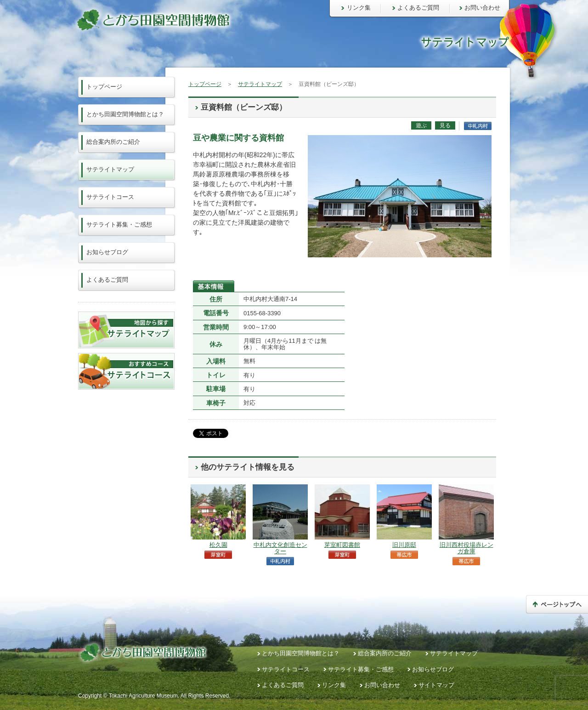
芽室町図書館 (342, 545)
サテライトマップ (260, 84)
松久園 (218, 545)
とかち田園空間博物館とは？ (125, 114)
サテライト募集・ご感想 (119, 224)
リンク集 (359, 8)
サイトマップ (436, 685)
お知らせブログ (107, 252)
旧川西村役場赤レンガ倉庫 (466, 548)
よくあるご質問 (418, 8)
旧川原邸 (404, 545)
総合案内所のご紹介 (113, 142)
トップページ (205, 84)
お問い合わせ (482, 8)
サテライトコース (110, 197)
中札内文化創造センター (280, 548)
